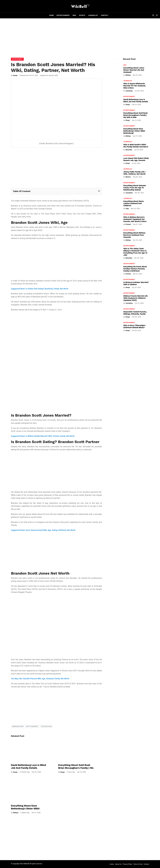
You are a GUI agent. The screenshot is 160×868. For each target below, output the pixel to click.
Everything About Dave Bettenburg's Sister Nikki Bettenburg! (25, 809)
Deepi (15, 75)
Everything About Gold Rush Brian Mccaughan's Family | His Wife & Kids (76, 768)
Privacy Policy (127, 864)
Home (51, 15)
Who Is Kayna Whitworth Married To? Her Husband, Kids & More (135, 86)
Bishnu (128, 177)
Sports (82, 15)
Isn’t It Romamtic (32, 726)
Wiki (74, 15)
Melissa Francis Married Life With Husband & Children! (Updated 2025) (136, 298)
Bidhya (16, 813)
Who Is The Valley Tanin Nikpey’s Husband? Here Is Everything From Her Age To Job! (135, 252)
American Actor (18, 726)
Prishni (128, 224)
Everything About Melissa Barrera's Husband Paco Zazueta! (134, 235)
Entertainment (63, 15)
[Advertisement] (80, 39)
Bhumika (129, 150)
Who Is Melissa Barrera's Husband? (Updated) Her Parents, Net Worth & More (135, 219)
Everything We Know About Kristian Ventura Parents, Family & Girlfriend (135, 269)
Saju (127, 208)
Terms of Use (138, 864)
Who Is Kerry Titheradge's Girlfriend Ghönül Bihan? (134, 326)
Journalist (93, 15)
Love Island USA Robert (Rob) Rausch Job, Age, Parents (136, 159)
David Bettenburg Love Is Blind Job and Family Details (28, 766)
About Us (118, 864)
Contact (105, 15)
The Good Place (46, 726)
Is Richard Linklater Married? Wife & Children (136, 283)
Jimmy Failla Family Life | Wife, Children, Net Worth (134, 173)
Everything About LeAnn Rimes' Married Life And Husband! (134, 70)
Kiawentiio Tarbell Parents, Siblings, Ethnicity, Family (135, 313)
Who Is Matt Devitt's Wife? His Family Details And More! (136, 146)
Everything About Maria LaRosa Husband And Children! (133, 203)
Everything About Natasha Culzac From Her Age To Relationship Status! (135, 188)
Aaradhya (129, 91)
